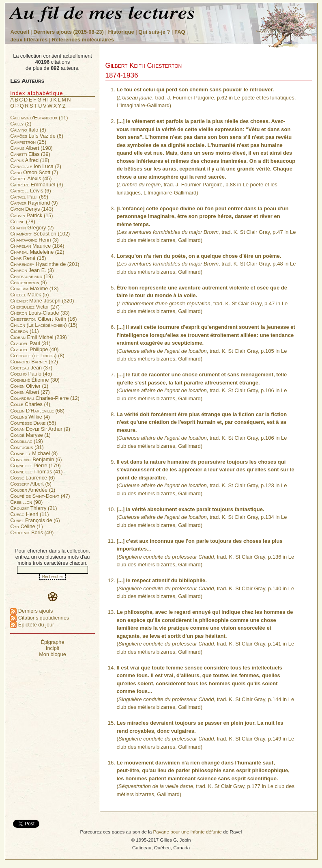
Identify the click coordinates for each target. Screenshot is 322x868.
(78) (23, 221)
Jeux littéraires (29, 40)
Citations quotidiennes (40, 618)
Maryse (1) (30, 435)
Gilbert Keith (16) (43, 319)
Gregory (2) (32, 228)
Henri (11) (29, 514)
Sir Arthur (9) (40, 429)
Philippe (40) (34, 349)
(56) (33, 423)
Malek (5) (29, 295)
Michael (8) (34, 453)
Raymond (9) (34, 203)
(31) (27, 447)
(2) (21, 124)
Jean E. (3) (32, 270)
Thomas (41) (36, 472)
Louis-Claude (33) (40, 313)
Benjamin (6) (36, 459)
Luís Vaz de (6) (37, 136)
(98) (26, 502)
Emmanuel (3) (36, 185)
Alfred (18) (30, 160)
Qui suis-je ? (154, 32)
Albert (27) (30, 392)
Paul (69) (29, 197)
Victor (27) (35, 307)
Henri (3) (34, 240)
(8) (37, 355)
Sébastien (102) (40, 234)
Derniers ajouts (31, 611)
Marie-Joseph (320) (42, 301)
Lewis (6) (30, 191)
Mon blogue (53, 654)
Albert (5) (31, 484)
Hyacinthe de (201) (45, 264)
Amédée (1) (33, 490)
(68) (37, 411)
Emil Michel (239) (39, 337)
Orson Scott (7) (34, 172)
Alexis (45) (31, 178)
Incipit (53, 648)
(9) (28, 282)
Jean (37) (31, 368)
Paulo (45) (31, 374)
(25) (28, 142)
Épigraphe (52, 642)
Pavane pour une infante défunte (187, 832)
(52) (34, 362)
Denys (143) (32, 209)
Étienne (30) (35, 380)
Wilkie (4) (30, 417)
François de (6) (35, 520)
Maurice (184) (37, 246)
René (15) (28, 258)
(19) (31, 276)
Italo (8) (28, 130)
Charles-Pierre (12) (45, 398)
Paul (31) (30, 343)
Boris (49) (32, 532)
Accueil (20, 32)
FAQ (180, 32)
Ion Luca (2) (36, 166)
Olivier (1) (29, 386)
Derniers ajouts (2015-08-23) (69, 32)
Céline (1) (26, 526)
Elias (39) (30, 154)
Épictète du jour (32, 625)
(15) (44, 325)
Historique (121, 32)
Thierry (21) (33, 508)
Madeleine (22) (37, 252)
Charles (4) (30, 404)
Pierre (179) (35, 465)
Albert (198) (31, 148)
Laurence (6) (32, 478)
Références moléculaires (83, 40)
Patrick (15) (31, 215)
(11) (39, 118)
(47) (40, 496)
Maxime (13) (34, 288)
